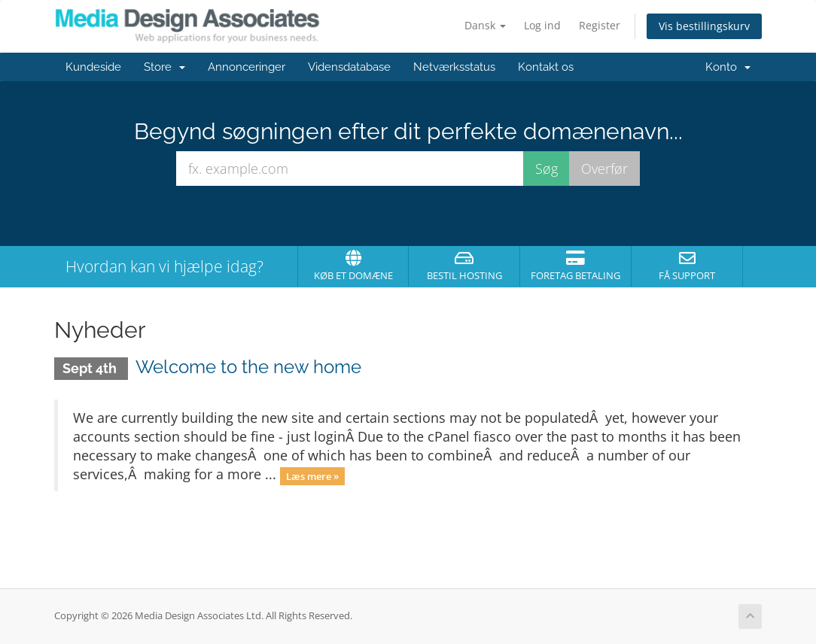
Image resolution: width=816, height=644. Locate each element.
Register (600, 25)
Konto (728, 67)
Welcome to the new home (248, 367)
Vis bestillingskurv (704, 26)
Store (164, 67)
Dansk (485, 25)
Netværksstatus (454, 67)
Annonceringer (247, 67)
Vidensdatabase (349, 67)
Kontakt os (546, 67)
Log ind (542, 25)
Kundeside (93, 67)
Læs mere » (312, 475)
